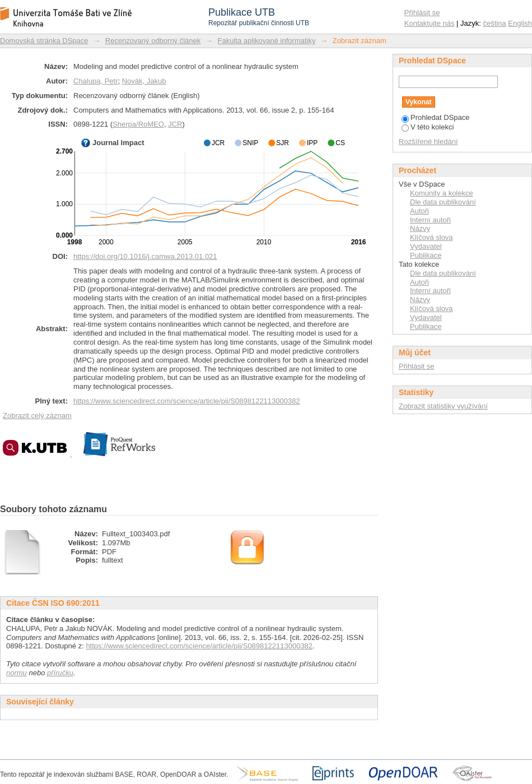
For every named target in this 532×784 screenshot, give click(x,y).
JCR (175, 124)
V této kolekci (428, 127)
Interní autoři (430, 220)
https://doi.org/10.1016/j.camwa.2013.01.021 (145, 256)
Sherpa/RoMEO (138, 124)
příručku (60, 673)
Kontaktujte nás (430, 23)
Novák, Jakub (144, 81)
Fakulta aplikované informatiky (267, 41)
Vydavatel (426, 246)
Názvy (420, 228)
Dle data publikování (443, 202)
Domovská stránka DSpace (44, 41)
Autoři (419, 211)
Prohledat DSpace (436, 117)
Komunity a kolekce (442, 193)
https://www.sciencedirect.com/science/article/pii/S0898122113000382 (187, 401)
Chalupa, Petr (96, 81)
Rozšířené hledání (428, 142)
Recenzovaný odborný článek (153, 41)
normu (17, 673)
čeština (495, 23)
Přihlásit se (422, 13)
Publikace (426, 255)
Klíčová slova (431, 237)
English (520, 23)
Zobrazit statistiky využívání (443, 406)
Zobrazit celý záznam (37, 416)
